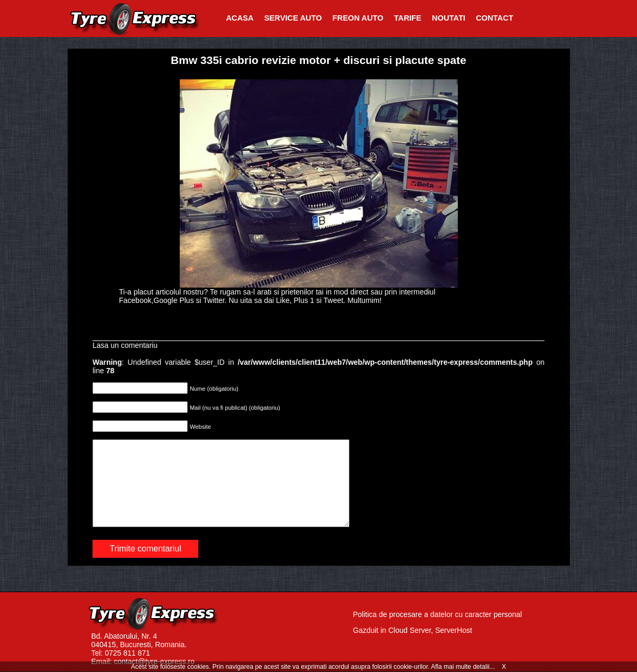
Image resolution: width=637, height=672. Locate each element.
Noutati (449, 18)
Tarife (408, 18)
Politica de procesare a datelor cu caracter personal (438, 614)
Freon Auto (358, 18)
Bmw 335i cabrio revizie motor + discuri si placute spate (318, 60)
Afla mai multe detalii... (464, 667)
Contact (495, 18)
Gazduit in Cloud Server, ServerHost (413, 630)
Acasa (240, 18)
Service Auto (293, 18)
